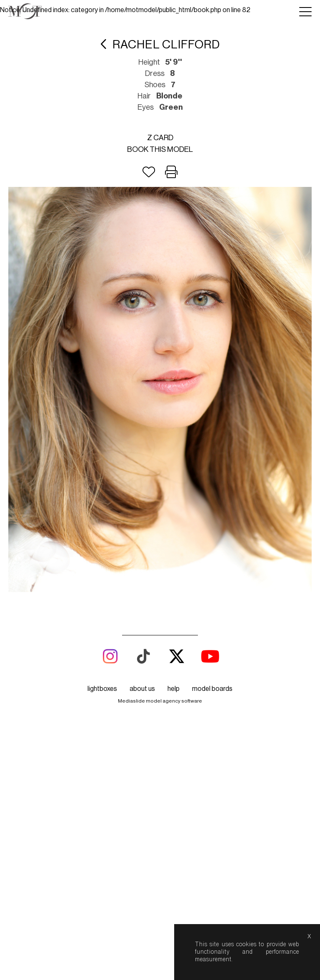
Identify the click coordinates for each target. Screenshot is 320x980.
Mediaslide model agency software (160, 701)
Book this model (160, 149)
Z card (160, 138)
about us (142, 689)
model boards (212, 689)
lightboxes (102, 689)
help (174, 689)
